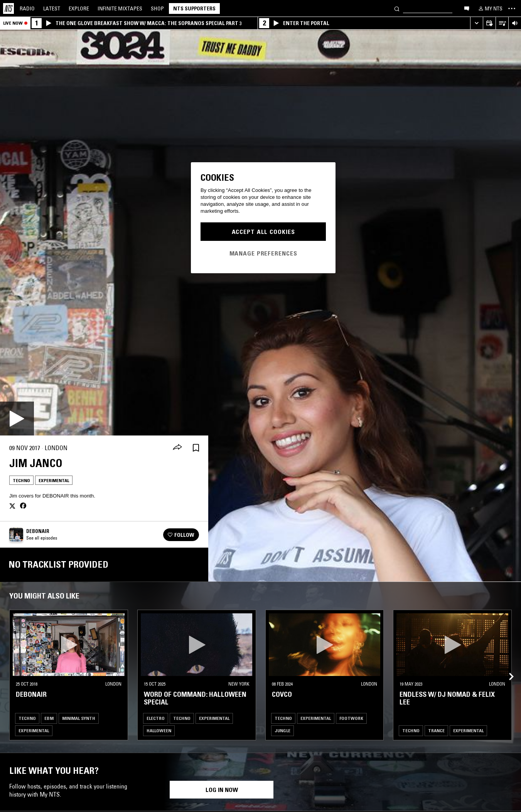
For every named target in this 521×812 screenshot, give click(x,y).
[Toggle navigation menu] (512, 8)
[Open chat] (467, 8)
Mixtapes (120, 8)
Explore (79, 8)
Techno (21, 480)
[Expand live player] (476, 23)
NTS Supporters (194, 8)
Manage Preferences (263, 253)
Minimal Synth (79, 718)
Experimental (54, 480)
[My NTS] (490, 8)
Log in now (222, 790)
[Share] (177, 448)
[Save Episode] (196, 448)
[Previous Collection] (506, 667)
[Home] (8, 8)
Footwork (351, 718)
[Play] (17, 419)
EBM (49, 718)
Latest (52, 8)
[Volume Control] (515, 23)
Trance (436, 730)
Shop (157, 8)
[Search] (397, 8)
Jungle (282, 730)
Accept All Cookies (263, 232)
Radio (27, 8)
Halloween (159, 730)
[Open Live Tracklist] (502, 23)
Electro (156, 718)
